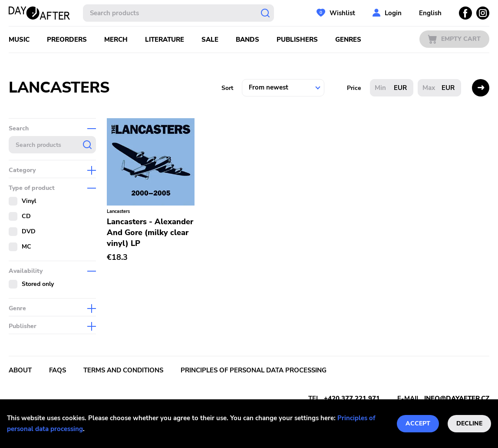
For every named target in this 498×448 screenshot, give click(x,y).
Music (19, 40)
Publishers (297, 40)
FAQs (58, 370)
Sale (210, 40)
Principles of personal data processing (254, 370)
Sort (227, 88)
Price (354, 88)
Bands (247, 40)
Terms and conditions (123, 370)
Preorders (67, 40)
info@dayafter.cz (457, 398)
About (20, 370)
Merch (116, 40)
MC (26, 247)
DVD (29, 231)
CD (26, 216)
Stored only (38, 284)
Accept (418, 423)
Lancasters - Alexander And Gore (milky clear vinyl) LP (150, 232)
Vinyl (29, 201)
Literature (165, 40)
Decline (469, 423)
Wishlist (342, 13)
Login (393, 13)
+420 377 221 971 (352, 398)
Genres (348, 40)
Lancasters (118, 211)
